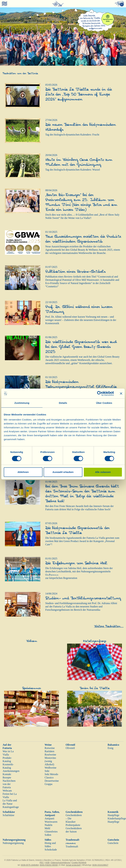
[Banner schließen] (121, 393)
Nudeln (48, 825)
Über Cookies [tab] (104, 403)
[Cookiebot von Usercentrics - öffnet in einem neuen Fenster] (100, 393)
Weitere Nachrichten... (109, 626)
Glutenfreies (51, 832)
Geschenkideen (74, 812)
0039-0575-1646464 (30, 865)
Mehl (47, 828)
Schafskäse (9, 812)
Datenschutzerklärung (61, 863)
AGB (47, 863)
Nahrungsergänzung (14, 840)
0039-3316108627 (100, 865)
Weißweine (51, 768)
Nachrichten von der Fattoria (9, 784)
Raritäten (49, 751)
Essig (110, 748)
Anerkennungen (11, 771)
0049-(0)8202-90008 (49, 865)
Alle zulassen (103, 472)
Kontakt (7, 774)
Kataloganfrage (11, 807)
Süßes (48, 840)
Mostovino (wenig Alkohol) (50, 761)
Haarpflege (113, 822)
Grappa (48, 784)
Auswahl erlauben (63, 472)
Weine (48, 745)
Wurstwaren (51, 822)
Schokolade (51, 850)
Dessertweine (52, 781)
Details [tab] (63, 403)
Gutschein (113, 840)
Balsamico (113, 745)
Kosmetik (113, 812)
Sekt (47, 771)
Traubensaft (72, 846)
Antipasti (49, 818)
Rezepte (7, 777)
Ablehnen (23, 472)
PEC (42, 863)
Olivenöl (70, 745)
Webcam (7, 791)
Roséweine (50, 755)
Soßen (48, 835)
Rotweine (50, 748)
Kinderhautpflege (117, 818)
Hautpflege (113, 815)
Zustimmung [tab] (22, 403)
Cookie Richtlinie (79, 863)
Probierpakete (73, 825)
